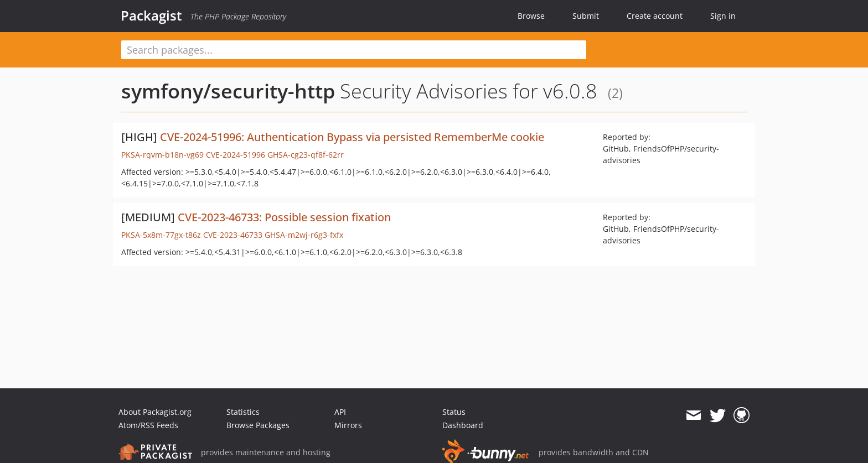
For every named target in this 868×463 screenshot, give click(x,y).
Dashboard (463, 425)
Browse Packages (258, 425)
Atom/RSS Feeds (148, 425)
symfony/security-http (228, 91)
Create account (655, 16)
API (340, 412)
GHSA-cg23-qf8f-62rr (306, 155)
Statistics (243, 412)
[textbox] (354, 50)
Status (454, 412)
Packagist (151, 15)
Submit (586, 16)
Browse (531, 16)
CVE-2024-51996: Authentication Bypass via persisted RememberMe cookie (352, 137)
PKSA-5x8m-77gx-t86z (161, 235)
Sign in (723, 16)
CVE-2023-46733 (233, 235)
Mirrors (348, 425)
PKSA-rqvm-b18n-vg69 (162, 155)
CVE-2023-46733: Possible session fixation (284, 217)
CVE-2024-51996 (236, 155)
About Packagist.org (155, 412)
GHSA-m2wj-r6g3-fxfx (304, 235)
